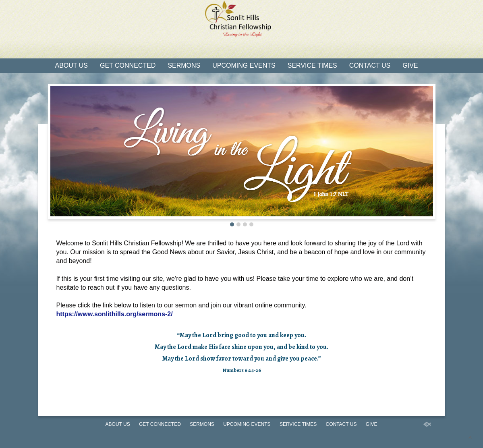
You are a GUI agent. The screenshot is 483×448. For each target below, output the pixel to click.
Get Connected (128, 65)
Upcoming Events (244, 65)
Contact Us (370, 65)
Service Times (312, 65)
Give (410, 65)
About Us (72, 65)
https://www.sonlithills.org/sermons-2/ (115, 314)
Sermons (184, 65)
